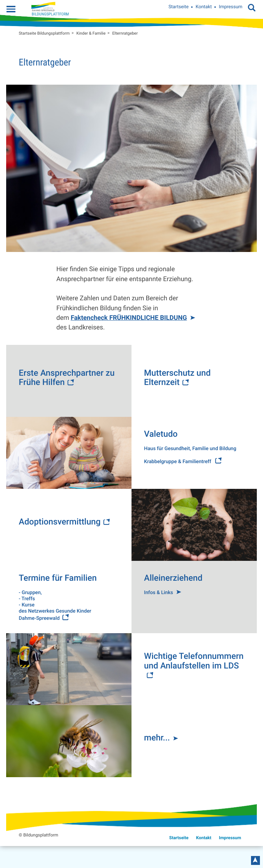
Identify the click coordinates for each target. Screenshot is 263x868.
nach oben (255, 861)
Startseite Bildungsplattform (44, 33)
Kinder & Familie (91, 33)
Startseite (179, 7)
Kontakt (204, 7)
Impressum (231, 7)
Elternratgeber (125, 33)
